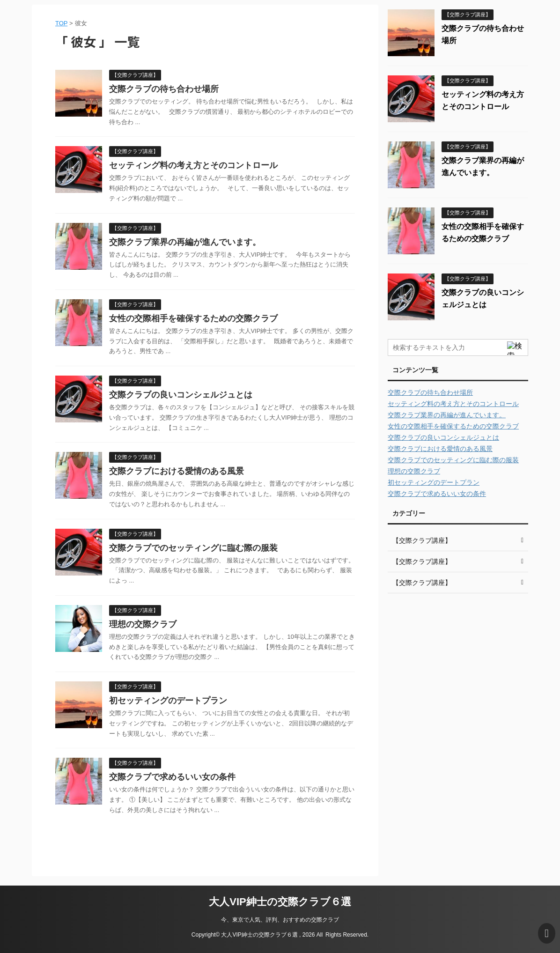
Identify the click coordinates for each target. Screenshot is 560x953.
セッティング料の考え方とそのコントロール (193, 165)
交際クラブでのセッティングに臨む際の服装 (193, 548)
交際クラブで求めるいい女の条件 (172, 777)
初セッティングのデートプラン (168, 701)
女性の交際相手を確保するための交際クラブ (193, 318)
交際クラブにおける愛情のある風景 (177, 471)
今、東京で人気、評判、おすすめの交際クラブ (280, 920)
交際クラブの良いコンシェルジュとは (181, 395)
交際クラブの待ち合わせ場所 (164, 89)
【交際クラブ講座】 (422, 540)
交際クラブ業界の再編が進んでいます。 (185, 242)
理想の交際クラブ (143, 624)
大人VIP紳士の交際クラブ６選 (280, 902)
